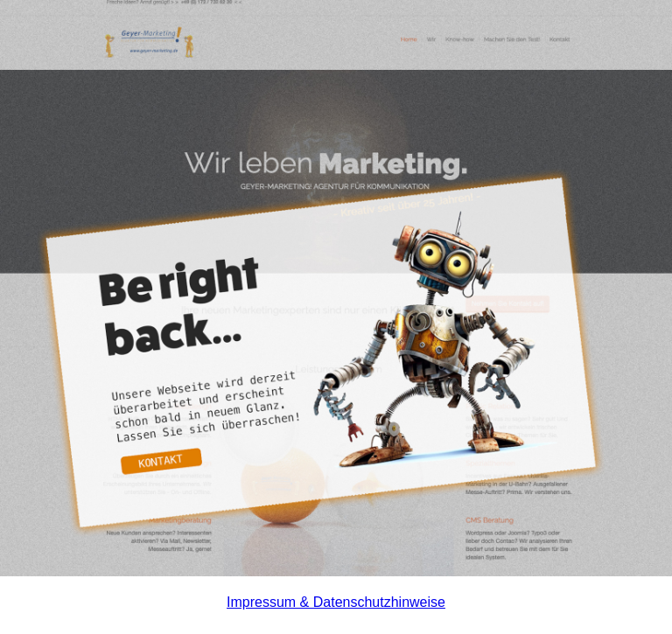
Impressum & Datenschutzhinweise (336, 602)
